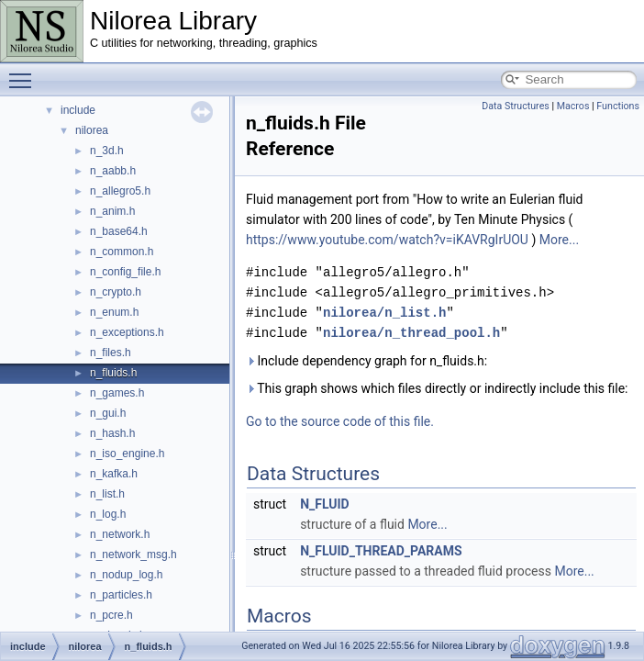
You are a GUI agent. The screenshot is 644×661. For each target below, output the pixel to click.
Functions (618, 106)
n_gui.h (108, 413)
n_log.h (108, 514)
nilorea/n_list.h (384, 313)
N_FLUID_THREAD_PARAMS (381, 551)
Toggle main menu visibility (25, 73)
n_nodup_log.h (126, 575)
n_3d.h (107, 151)
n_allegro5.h (120, 191)
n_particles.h (121, 595)
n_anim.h (112, 211)
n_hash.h (112, 433)
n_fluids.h (113, 373)
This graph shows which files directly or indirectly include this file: (437, 388)
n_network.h (120, 534)
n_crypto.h (116, 292)
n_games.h (117, 393)
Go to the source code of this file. (340, 421)
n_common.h (122, 252)
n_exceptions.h (127, 332)
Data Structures (516, 106)
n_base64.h (119, 231)
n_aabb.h (113, 171)
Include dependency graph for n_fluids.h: (366, 361)
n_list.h (107, 494)
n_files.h (111, 353)
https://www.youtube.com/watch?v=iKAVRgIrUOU (387, 240)
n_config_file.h (125, 272)
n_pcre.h (111, 615)
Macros (573, 106)
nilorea (92, 130)
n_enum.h (114, 312)
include (78, 110)
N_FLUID (325, 504)
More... (559, 240)
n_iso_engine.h (127, 454)
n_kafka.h (114, 474)
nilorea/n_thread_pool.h (411, 333)
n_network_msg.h (133, 555)
